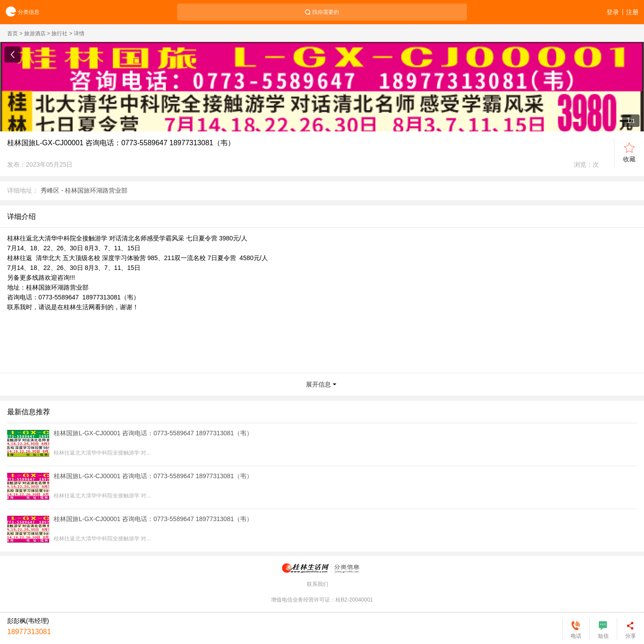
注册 (632, 12)
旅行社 (59, 34)
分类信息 (20, 12)
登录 (613, 12)
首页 (13, 34)
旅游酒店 (35, 34)
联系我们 (318, 584)
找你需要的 (326, 12)
